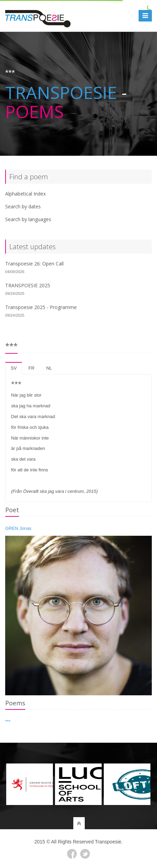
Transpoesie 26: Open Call (34, 264)
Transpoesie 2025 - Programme (41, 307)
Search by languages (28, 219)
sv (14, 368)
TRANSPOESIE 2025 (28, 285)
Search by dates (23, 206)
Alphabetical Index (25, 194)
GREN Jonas (18, 528)
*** (8, 721)
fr (31, 368)
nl (49, 368)
